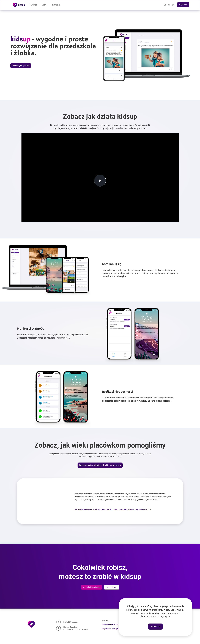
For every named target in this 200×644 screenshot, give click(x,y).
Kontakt (56, 5)
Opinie (45, 5)
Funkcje (33, 5)
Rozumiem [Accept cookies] (155, 627)
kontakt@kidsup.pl (71, 622)
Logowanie (169, 5)
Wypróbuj (183, 5)
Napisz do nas (112, 587)
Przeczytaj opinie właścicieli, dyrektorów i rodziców (100, 465)
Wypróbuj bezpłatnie (21, 66)
